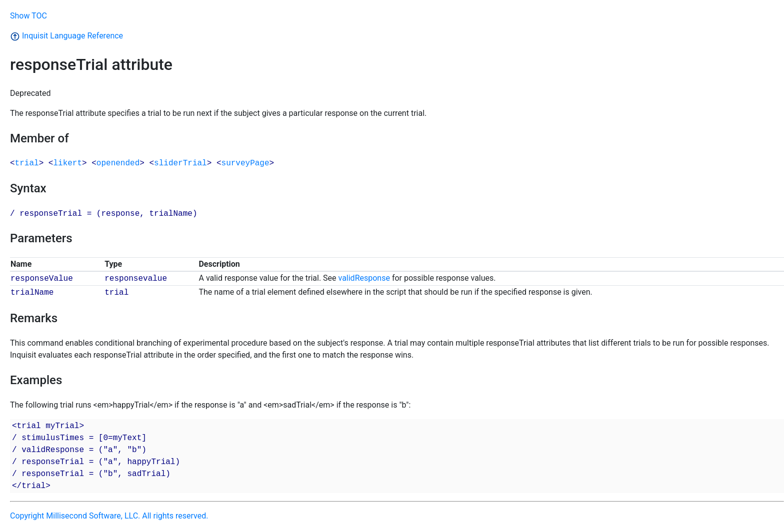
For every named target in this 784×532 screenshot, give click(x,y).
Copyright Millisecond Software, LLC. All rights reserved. (109, 516)
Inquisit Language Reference (66, 36)
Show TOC (28, 16)
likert (67, 163)
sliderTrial (180, 163)
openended (118, 163)
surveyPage (245, 163)
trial (27, 163)
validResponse (364, 278)
